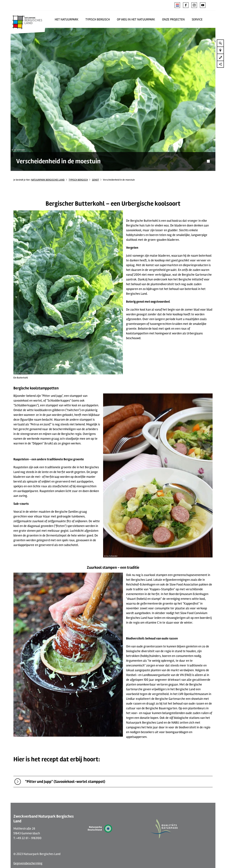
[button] (186, 5)
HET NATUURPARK (67, 19)
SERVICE (197, 19)
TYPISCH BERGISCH (98, 19)
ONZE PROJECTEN (173, 19)
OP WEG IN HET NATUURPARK (136, 19)
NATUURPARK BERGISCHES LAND (48, 149)
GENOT (96, 149)
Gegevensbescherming (28, 833)
